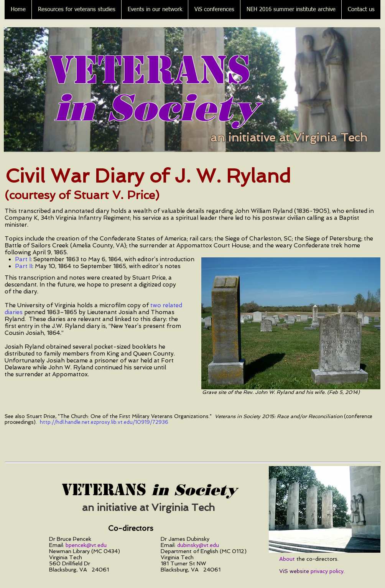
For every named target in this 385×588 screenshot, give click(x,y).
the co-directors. (309, 559)
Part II (24, 266)
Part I (23, 259)
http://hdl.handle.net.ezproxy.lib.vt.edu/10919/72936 (104, 422)
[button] (76, 10)
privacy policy (327, 571)
